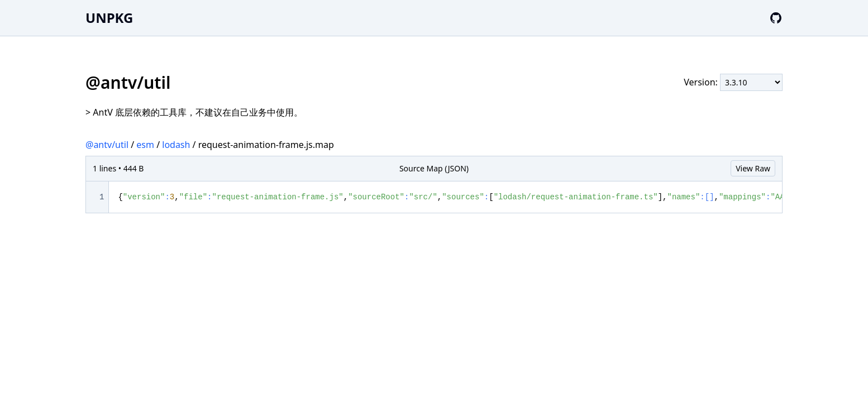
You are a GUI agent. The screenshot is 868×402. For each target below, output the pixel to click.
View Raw (753, 168)
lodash (176, 145)
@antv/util (107, 145)
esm (145, 145)
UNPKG (109, 18)
